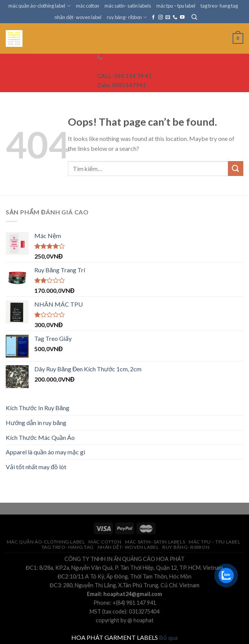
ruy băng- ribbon (127, 17)
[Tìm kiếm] (194, 17)
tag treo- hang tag (219, 6)
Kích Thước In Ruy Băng (38, 408)
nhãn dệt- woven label (78, 17)
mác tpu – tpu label (176, 6)
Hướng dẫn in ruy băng (36, 423)
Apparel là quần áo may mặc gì (45, 452)
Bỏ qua (168, 637)
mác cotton (88, 6)
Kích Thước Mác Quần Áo (40, 437)
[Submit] (236, 169)
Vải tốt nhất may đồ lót (36, 467)
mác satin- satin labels (128, 6)
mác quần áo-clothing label (39, 6)
